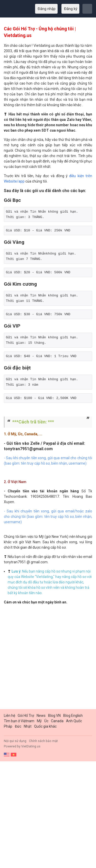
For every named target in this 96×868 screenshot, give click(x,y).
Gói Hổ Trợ (26, 716)
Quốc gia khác (45, 726)
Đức (18, 726)
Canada (57, 721)
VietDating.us (31, 746)
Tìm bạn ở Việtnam (19, 721)
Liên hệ (9, 716)
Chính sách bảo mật (43, 741)
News (41, 716)
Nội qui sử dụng (15, 741)
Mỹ (39, 721)
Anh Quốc (74, 721)
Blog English (73, 716)
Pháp (8, 726)
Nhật (28, 726)
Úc (46, 721)
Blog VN (54, 716)
